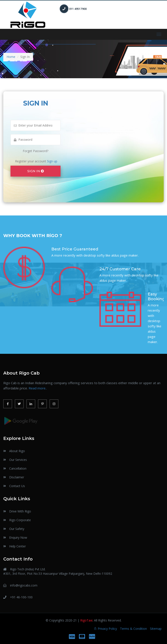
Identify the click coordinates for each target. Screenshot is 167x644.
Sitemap (156, 629)
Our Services (18, 460)
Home (11, 57)
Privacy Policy (107, 629)
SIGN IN (36, 171)
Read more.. (38, 388)
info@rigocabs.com (24, 585)
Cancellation (18, 468)
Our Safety (17, 529)
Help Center (17, 546)
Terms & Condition (133, 629)
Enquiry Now (18, 537)
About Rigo (17, 451)
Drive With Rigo (20, 511)
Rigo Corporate (20, 520)
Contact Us (17, 486)
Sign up (52, 161)
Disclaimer (17, 477)
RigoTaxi (86, 620)
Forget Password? (36, 151)
